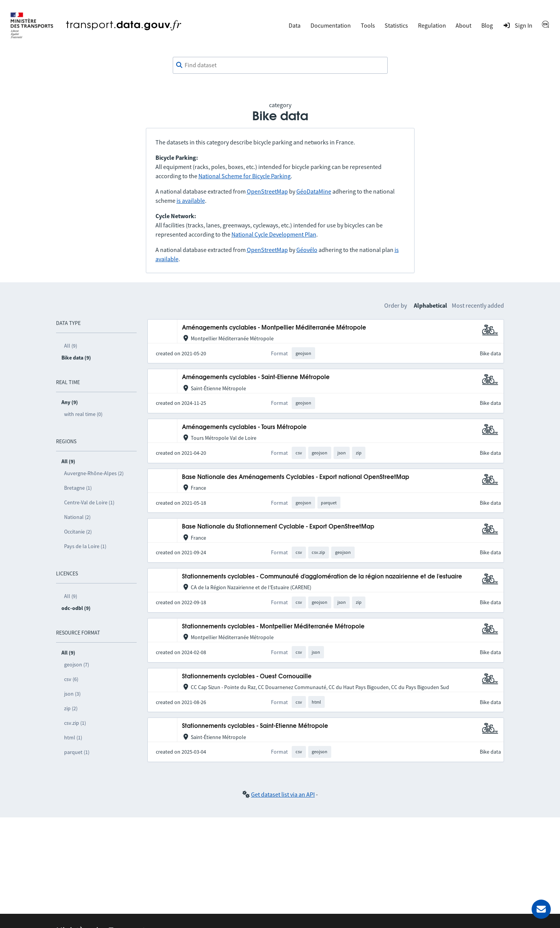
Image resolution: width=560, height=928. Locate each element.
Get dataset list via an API (283, 794)
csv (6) (71, 679)
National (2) (77, 517)
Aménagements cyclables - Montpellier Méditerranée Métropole (274, 328)
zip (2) (71, 708)
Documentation (331, 25)
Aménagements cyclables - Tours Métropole (244, 427)
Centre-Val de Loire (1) (89, 502)
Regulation (432, 25)
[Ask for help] (541, 909)
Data (295, 25)
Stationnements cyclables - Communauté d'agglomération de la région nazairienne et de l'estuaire (322, 577)
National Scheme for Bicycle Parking (244, 176)
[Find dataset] (280, 65)
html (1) (73, 737)
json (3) (72, 694)
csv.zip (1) (75, 723)
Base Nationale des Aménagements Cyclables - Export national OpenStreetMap (296, 477)
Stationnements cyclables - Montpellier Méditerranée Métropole (273, 627)
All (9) (71, 346)
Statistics (396, 25)
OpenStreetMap (267, 191)
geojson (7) (77, 665)
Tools (368, 25)
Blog (487, 25)
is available (191, 201)
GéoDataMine (314, 191)
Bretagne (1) (78, 488)
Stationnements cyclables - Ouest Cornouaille (247, 677)
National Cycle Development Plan (274, 234)
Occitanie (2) (78, 532)
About (463, 25)
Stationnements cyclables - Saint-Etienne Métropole (255, 726)
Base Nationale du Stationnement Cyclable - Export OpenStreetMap (278, 527)
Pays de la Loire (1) (85, 546)
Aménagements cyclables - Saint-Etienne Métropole (256, 377)
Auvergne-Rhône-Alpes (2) (94, 473)
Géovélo (307, 250)
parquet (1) (77, 752)
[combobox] (280, 65)
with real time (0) (83, 414)
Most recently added (478, 305)
